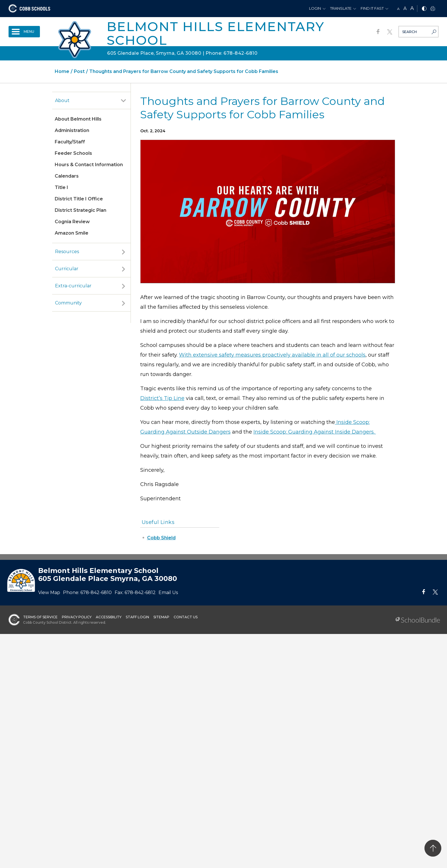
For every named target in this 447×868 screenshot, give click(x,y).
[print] (433, 9)
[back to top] (433, 848)
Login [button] (315, 8)
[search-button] (434, 32)
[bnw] (424, 9)
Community (68, 303)
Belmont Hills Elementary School (216, 33)
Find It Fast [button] (372, 8)
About (62, 100)
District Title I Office (79, 199)
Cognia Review (72, 222)
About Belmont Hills (78, 119)
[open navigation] (24, 32)
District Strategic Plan (81, 210)
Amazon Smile (72, 233)
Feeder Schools (73, 153)
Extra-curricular (73, 286)
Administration (72, 130)
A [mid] (405, 8)
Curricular (67, 269)
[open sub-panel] (123, 101)
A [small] (398, 9)
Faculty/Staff (70, 142)
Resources (67, 252)
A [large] (412, 8)
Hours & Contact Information (89, 165)
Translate (341, 8)
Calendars (67, 176)
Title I (61, 187)
